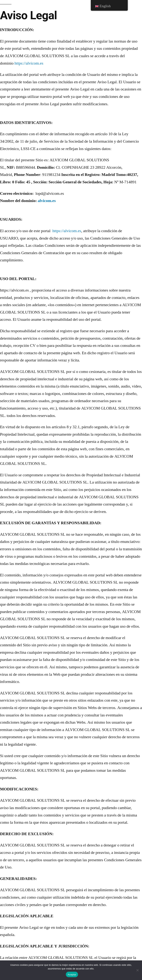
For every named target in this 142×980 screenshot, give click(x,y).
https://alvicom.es (29, 63)
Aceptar (72, 975)
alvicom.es (47, 201)
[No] (137, 970)
